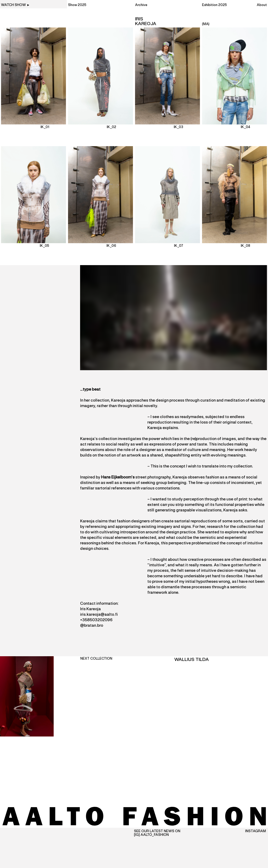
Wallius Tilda (192, 660)
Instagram (256, 831)
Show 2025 (77, 5)
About (262, 5)
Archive (141, 5)
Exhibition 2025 (214, 5)
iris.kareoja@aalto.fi (99, 615)
